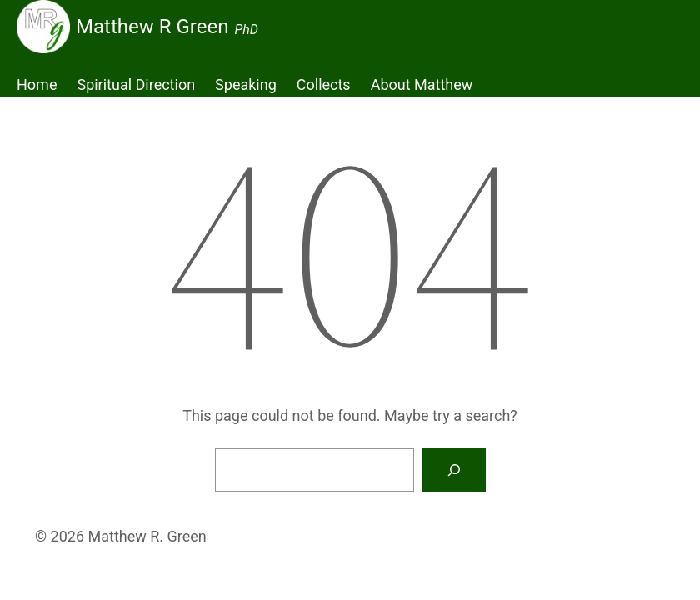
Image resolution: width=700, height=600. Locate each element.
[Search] (454, 470)
